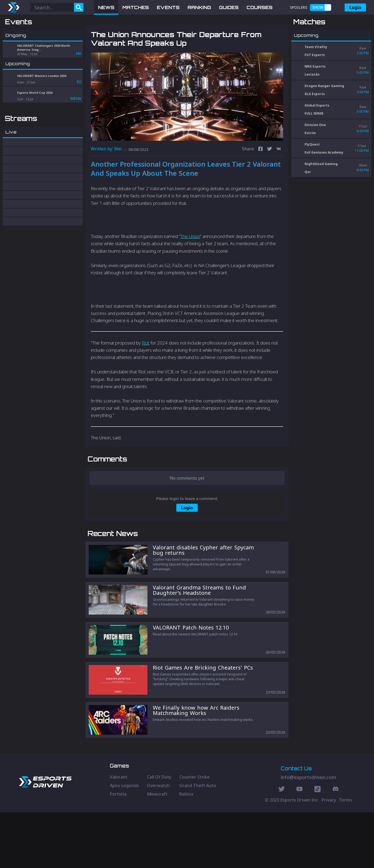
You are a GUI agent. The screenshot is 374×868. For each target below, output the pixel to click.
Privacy (329, 856)
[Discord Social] (317, 846)
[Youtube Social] (299, 846)
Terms (345, 856)
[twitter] (270, 177)
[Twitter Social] (282, 846)
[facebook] (260, 177)
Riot (146, 371)
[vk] (279, 177)
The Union (190, 264)
